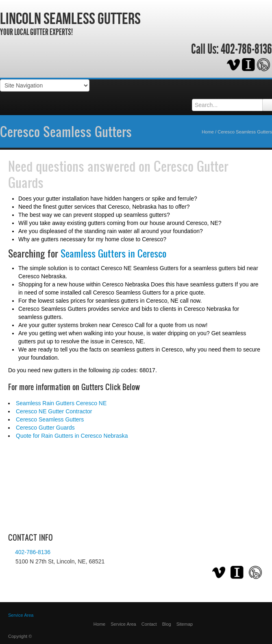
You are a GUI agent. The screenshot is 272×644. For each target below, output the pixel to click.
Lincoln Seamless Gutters (70, 18)
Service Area (123, 624)
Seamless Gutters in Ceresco (113, 253)
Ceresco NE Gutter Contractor (54, 411)
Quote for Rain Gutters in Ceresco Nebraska (72, 436)
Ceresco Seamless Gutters (66, 131)
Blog (167, 624)
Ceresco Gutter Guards (45, 428)
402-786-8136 (246, 49)
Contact (149, 624)
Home (208, 132)
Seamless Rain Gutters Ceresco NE (61, 403)
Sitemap (185, 624)
